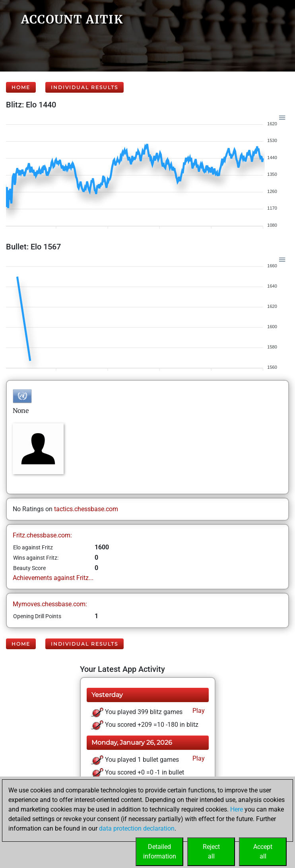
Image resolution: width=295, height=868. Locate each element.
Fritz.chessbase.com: (42, 535)
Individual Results (84, 87)
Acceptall (263, 851)
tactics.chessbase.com (86, 509)
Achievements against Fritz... (53, 578)
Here (237, 809)
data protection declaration (137, 828)
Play (198, 711)
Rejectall (211, 851)
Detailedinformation (160, 851)
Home (21, 87)
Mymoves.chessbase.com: (50, 604)
